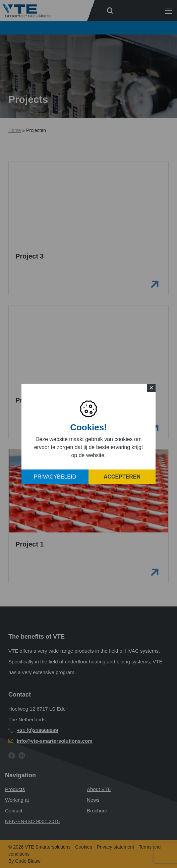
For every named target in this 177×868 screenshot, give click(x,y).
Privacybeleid (55, 477)
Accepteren (122, 477)
